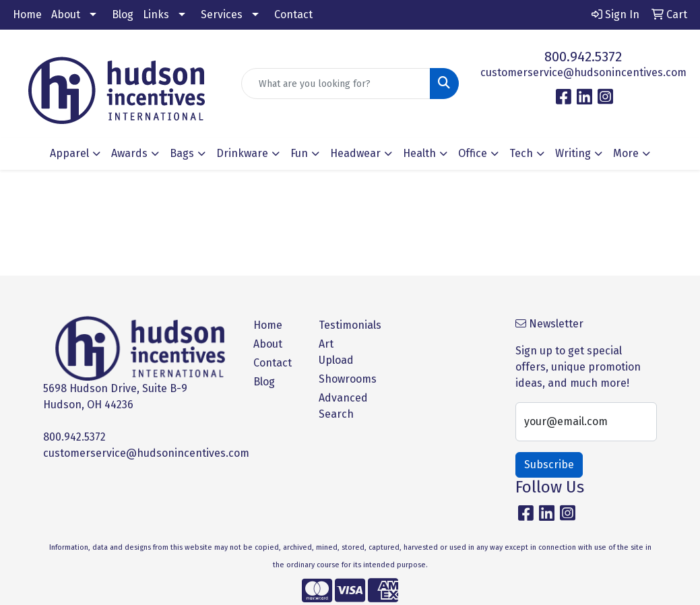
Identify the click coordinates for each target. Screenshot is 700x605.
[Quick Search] (336, 84)
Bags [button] (182, 153)
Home (27, 14)
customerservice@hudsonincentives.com (583, 72)
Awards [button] (129, 153)
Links (156, 14)
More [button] (626, 153)
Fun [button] (299, 153)
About (66, 14)
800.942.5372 (583, 57)
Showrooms (343, 379)
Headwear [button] (355, 153)
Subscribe (549, 465)
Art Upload (336, 352)
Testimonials (343, 325)
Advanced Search (343, 406)
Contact (293, 14)
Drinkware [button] (242, 153)
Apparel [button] (69, 153)
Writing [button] (573, 153)
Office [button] (473, 153)
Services (222, 14)
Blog (123, 14)
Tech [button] (521, 153)
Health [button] (419, 153)
